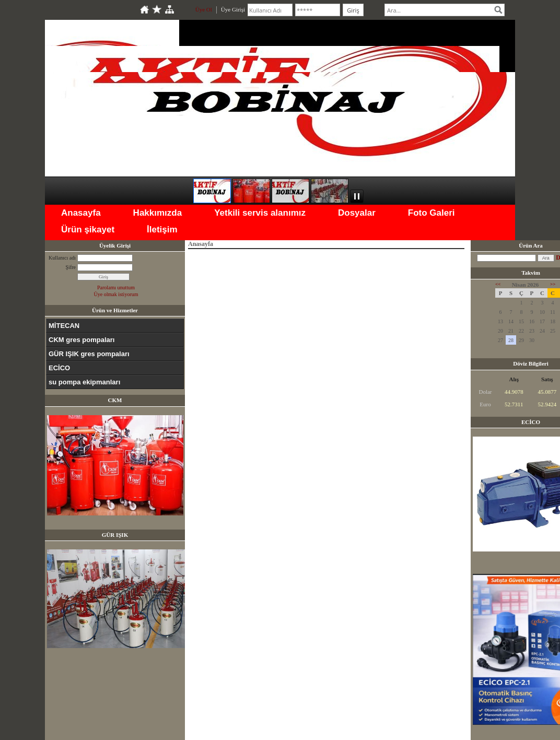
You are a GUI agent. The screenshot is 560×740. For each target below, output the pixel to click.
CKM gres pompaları (81, 340)
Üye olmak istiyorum (116, 294)
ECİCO (59, 368)
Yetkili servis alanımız (260, 213)
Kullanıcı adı (62, 258)
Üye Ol (204, 9)
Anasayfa (81, 213)
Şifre (71, 267)
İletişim (162, 230)
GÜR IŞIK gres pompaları (89, 354)
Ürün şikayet (88, 230)
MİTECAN (64, 326)
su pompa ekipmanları (84, 382)
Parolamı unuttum (116, 287)
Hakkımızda (158, 213)
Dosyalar (357, 213)
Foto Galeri (431, 213)
